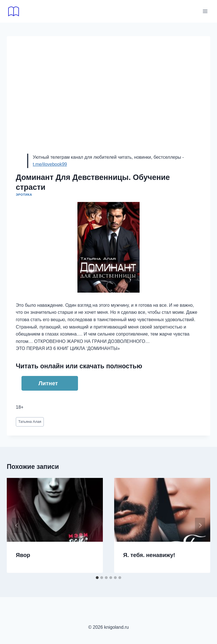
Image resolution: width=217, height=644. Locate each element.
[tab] (97, 578)
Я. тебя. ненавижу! (149, 555)
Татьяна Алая (30, 422)
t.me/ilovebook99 (50, 164)
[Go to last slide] (17, 525)
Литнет (48, 383)
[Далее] (200, 525)
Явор (23, 555)
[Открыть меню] (205, 11)
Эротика (24, 195)
